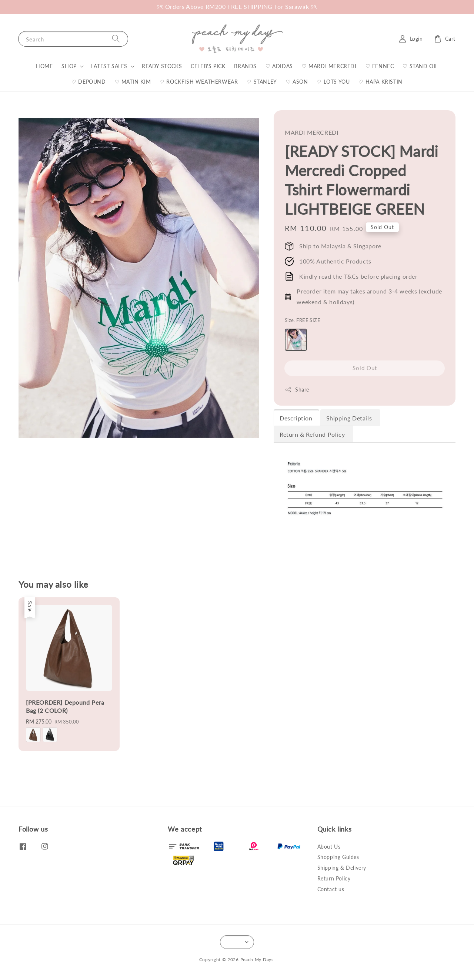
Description (296, 418)
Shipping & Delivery (342, 868)
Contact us (331, 889)
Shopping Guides (338, 857)
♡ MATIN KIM (133, 82)
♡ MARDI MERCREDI (329, 66)
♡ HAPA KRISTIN (380, 82)
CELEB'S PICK (208, 66)
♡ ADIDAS (279, 66)
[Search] (116, 39)
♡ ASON (297, 82)
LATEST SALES (109, 66)
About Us (329, 847)
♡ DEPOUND (89, 82)
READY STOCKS (162, 66)
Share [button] (297, 390)
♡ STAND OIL (420, 66)
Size (303, 320)
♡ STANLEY (262, 82)
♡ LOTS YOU (333, 82)
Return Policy (334, 878)
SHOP (69, 66)
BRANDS (245, 66)
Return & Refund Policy (313, 434)
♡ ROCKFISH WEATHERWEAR (199, 82)
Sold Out (365, 368)
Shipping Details (350, 418)
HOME (44, 66)
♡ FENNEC (380, 66)
